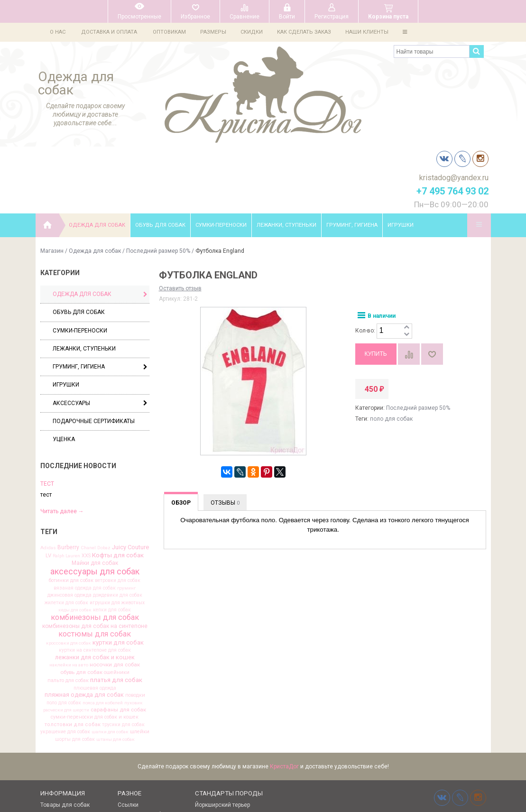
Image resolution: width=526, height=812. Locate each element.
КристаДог (284, 701)
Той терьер (209, 749)
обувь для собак (81, 608)
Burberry (68, 482)
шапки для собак (110, 667)
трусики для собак (123, 660)
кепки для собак (112, 545)
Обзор (181, 438)
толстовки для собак (73, 660)
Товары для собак (65, 740)
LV (48, 491)
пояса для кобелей (103, 638)
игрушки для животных (117, 538)
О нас (58, 32)
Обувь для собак (160, 160)
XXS (86, 491)
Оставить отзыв (180, 223)
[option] (95, 432)
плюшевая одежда (95, 623)
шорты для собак (75, 674)
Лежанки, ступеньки (286, 160)
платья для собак (116, 615)
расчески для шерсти (66, 645)
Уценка (64, 374)
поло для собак (64, 638)
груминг (126, 523)
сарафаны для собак (118, 645)
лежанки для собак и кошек (95, 593)
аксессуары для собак (95, 507)
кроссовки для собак (69, 578)
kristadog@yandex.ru (454, 80)
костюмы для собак (95, 569)
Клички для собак (142, 749)
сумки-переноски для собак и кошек (95, 652)
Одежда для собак (97, 160)
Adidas (48, 483)
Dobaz (104, 483)
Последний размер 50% (158, 186)
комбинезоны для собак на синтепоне (95, 561)
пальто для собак (68, 616)
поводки (135, 631)
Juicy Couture (130, 483)
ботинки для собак (71, 516)
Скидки (254, 32)
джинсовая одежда (69, 530)
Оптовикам (169, 32)
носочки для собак (115, 600)
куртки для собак (118, 577)
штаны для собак (115, 674)
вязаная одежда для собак (85, 523)
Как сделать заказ (308, 32)
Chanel (88, 483)
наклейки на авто (69, 600)
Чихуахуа (208, 759)
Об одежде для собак (70, 768)
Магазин (52, 186)
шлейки (140, 667)
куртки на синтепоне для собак (95, 585)
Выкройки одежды (66, 749)
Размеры (215, 32)
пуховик (134, 638)
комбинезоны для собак (95, 553)
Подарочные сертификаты (94, 356)
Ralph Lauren (66, 491)
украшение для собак (65, 667)
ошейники (117, 608)
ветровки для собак (118, 516)
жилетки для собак (66, 538)
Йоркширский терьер (222, 740)
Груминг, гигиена (352, 160)
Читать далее (62, 446)
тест (47, 419)
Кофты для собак (118, 490)
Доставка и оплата (109, 32)
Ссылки (128, 740)
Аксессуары (100, 338)
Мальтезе (208, 768)
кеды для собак (75, 545)
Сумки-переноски (221, 160)
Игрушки (401, 160)
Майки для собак (95, 498)
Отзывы (225, 438)
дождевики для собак (118, 530)
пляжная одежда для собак (84, 630)
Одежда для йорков (68, 759)
